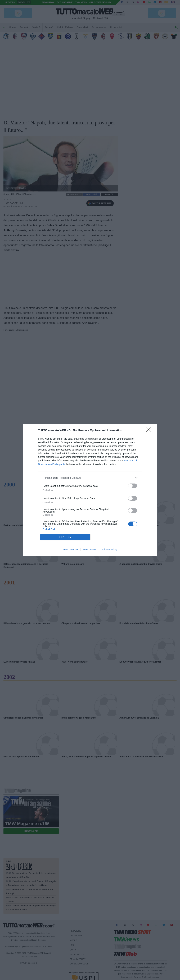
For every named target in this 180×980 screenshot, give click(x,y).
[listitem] (90, 478)
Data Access (90, 550)
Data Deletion (70, 550)
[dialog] (90, 490)
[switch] (133, 486)
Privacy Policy (109, 550)
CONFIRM (65, 537)
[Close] (150, 431)
